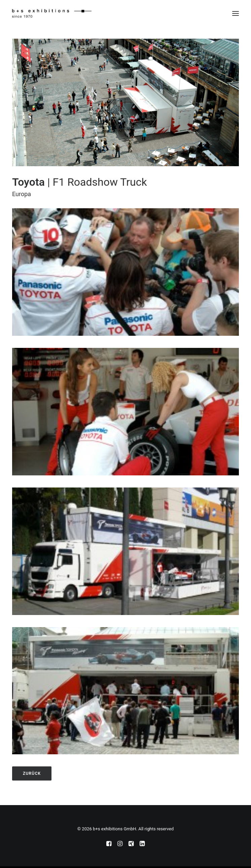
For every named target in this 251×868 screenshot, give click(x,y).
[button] (236, 13)
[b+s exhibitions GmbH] (52, 13)
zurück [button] (32, 773)
